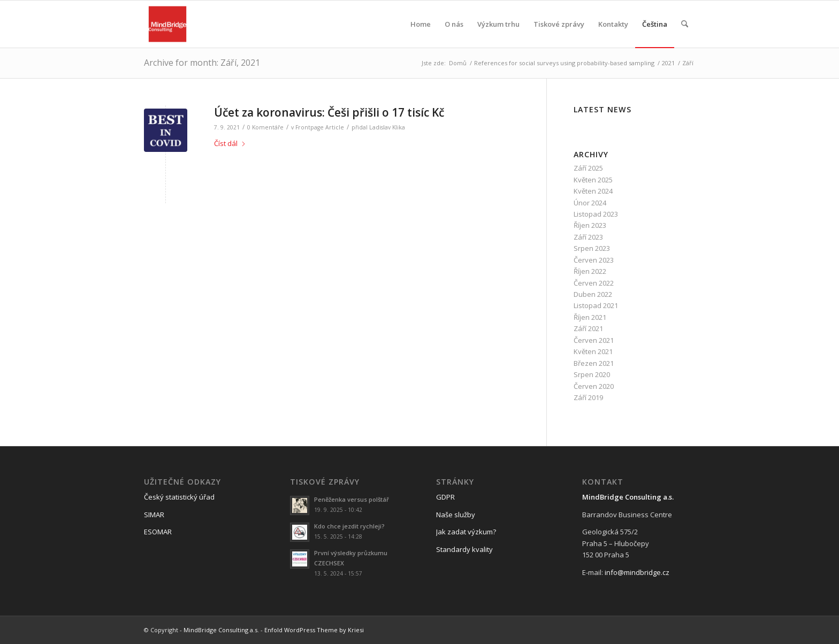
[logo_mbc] (167, 24)
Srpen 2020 (592, 374)
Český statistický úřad (179, 497)
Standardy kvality (464, 549)
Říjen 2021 (590, 317)
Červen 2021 (594, 340)
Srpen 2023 (592, 248)
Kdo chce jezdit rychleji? (349, 526)
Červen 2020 (594, 386)
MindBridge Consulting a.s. (221, 630)
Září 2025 (588, 168)
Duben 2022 (593, 294)
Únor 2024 (590, 203)
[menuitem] (421, 24)
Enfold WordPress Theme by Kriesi (314, 630)
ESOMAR (158, 532)
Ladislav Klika (387, 127)
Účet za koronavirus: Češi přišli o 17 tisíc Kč (329, 112)
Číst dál (230, 143)
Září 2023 (588, 237)
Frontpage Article (320, 127)
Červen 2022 (594, 283)
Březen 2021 (594, 363)
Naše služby (456, 515)
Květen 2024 (593, 191)
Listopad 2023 (596, 214)
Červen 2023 (594, 260)
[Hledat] (685, 24)
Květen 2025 (593, 180)
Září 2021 (588, 328)
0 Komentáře (265, 127)
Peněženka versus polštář (352, 499)
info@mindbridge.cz (637, 572)
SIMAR (154, 515)
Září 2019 (588, 397)
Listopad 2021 (596, 305)
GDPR (445, 497)
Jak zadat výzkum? (466, 532)
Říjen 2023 (590, 225)
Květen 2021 (593, 351)
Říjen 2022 (590, 271)
